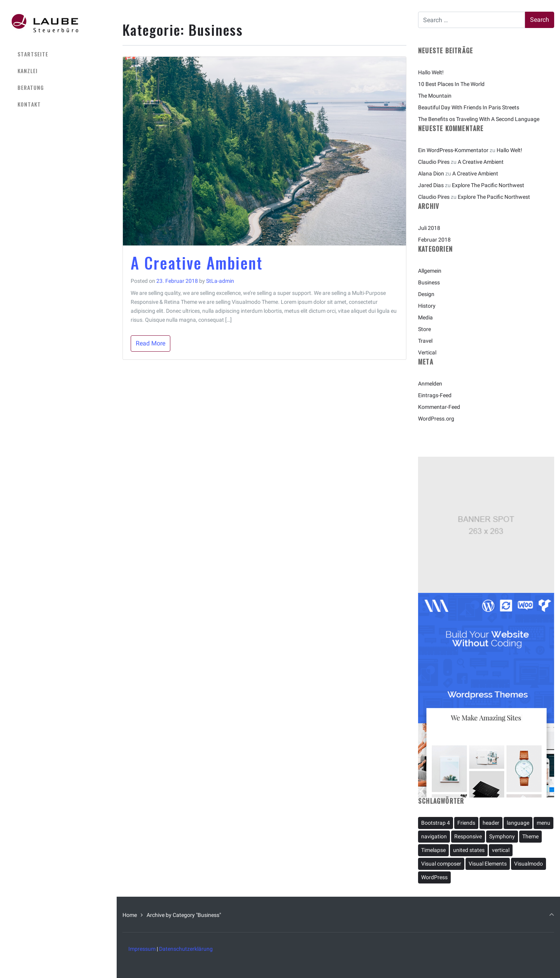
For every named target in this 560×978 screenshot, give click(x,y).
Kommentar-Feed (439, 407)
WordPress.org (436, 419)
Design (426, 294)
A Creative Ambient (197, 263)
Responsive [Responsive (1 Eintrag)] (468, 836)
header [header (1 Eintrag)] (491, 823)
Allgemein (430, 271)
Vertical (427, 352)
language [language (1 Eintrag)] (518, 823)
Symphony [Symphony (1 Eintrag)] (502, 836)
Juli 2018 (429, 228)
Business (429, 282)
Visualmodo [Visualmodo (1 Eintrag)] (528, 864)
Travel (425, 341)
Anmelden (430, 384)
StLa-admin (220, 281)
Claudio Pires (434, 162)
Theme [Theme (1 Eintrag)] (530, 836)
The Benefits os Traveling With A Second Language (479, 119)
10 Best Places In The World (451, 84)
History (427, 306)
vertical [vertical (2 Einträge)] (501, 850)
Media (425, 317)
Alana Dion (431, 174)
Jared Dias (431, 185)
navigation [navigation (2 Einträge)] (434, 836)
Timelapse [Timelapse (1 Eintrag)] (433, 850)
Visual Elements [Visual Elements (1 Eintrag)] (488, 864)
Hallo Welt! (431, 72)
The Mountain (435, 96)
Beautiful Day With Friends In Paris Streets (469, 107)
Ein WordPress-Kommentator (453, 150)
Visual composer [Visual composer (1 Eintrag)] (441, 864)
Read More (150, 343)
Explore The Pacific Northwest (488, 185)
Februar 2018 (434, 240)
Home (130, 915)
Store (424, 329)
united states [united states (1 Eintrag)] (469, 850)
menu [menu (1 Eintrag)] (543, 823)
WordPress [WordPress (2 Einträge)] (434, 877)
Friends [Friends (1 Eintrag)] (466, 823)
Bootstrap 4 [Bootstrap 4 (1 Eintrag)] (436, 823)
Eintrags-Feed (435, 395)
